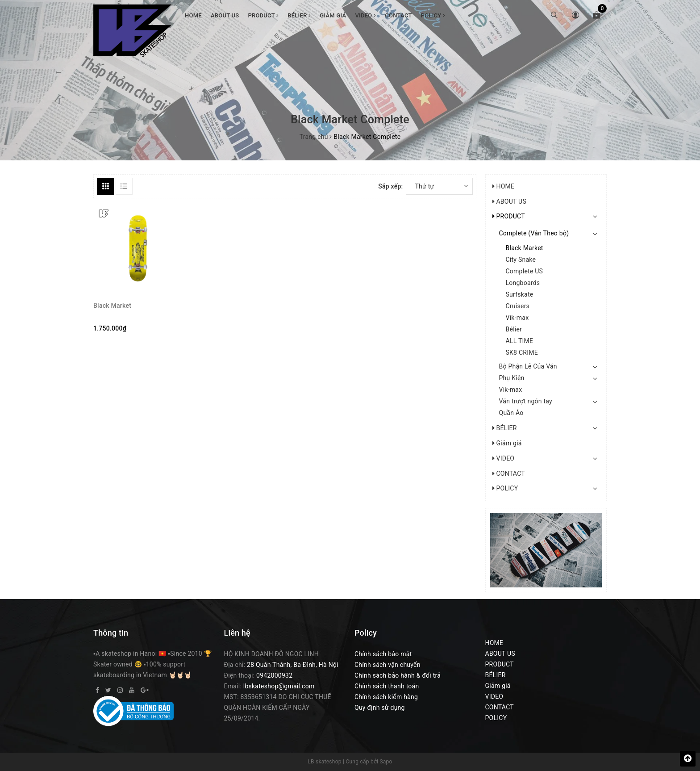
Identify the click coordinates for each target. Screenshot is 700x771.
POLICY (433, 15)
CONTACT (398, 15)
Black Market (112, 306)
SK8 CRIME (522, 352)
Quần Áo (511, 413)
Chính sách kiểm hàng (386, 697)
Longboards (523, 283)
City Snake (521, 260)
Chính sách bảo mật (383, 654)
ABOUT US (225, 15)
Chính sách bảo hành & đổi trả (398, 675)
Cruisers (518, 306)
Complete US (525, 271)
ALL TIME (520, 341)
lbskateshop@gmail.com (279, 686)
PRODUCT (263, 15)
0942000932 (274, 675)
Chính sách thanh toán (387, 686)
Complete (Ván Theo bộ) (534, 233)
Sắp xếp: (390, 186)
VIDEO (365, 15)
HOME (193, 15)
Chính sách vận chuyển (387, 665)
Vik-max (517, 318)
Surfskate (520, 294)
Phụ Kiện (512, 378)
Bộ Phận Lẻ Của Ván (528, 366)
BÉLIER (299, 15)
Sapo (386, 762)
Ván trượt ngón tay (526, 401)
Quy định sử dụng (380, 708)
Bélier (514, 329)
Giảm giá (333, 15)
